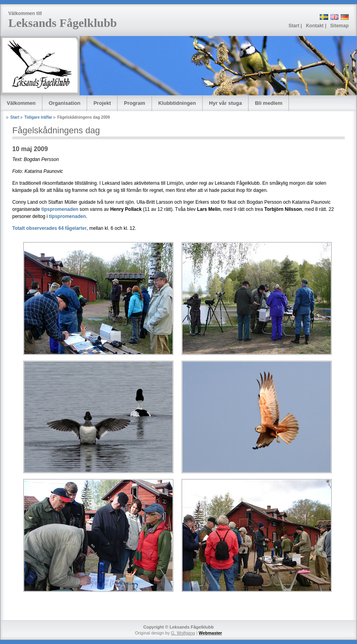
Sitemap (339, 26)
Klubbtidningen (177, 103)
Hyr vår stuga (225, 103)
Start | (295, 26)
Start (15, 117)
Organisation (65, 103)
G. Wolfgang (183, 633)
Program (134, 103)
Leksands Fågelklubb (63, 23)
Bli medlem (269, 103)
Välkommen (21, 103)
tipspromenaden (60, 209)
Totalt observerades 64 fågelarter (49, 228)
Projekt (102, 103)
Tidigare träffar (38, 117)
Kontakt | (316, 26)
